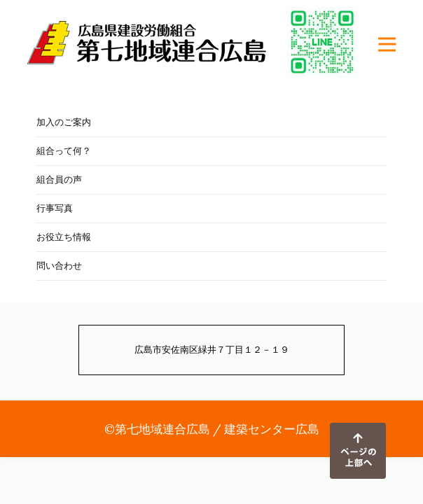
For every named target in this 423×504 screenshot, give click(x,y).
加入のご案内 (64, 122)
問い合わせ (59, 266)
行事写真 (55, 208)
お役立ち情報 (64, 237)
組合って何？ (64, 151)
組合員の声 (59, 180)
